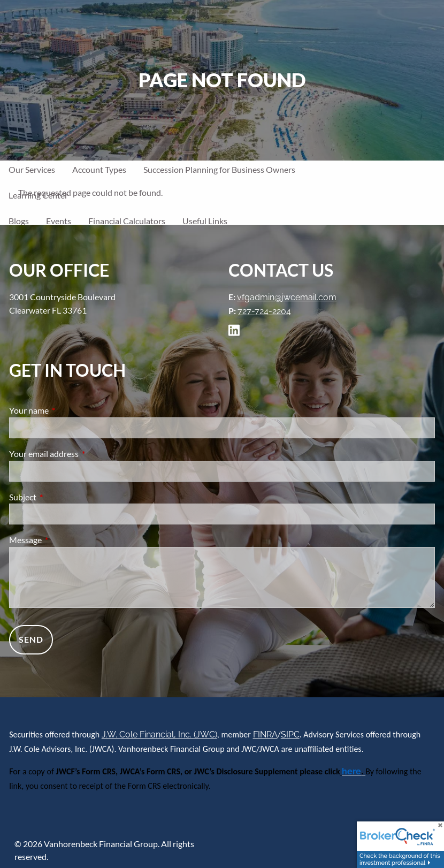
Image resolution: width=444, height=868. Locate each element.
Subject (61, 497)
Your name (67, 410)
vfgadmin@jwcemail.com (287, 297)
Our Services (32, 169)
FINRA (265, 734)
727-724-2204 (264, 311)
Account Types (99, 169)
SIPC (290, 734)
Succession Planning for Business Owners (219, 169)
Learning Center (38, 195)
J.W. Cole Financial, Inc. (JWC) (159, 734)
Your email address (82, 454)
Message (64, 540)
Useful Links (205, 221)
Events (59, 221)
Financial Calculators (127, 221)
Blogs (19, 221)
